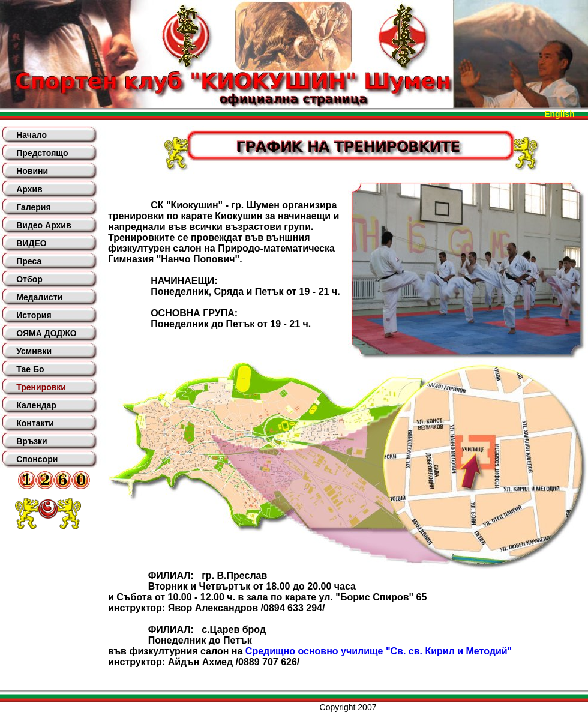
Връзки (31, 441)
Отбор (29, 279)
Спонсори (37, 459)
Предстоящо (42, 153)
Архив (29, 189)
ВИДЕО (31, 243)
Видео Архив (43, 225)
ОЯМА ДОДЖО (46, 333)
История (34, 315)
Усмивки (34, 351)
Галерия (33, 207)
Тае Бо (30, 369)
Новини (32, 171)
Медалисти (39, 297)
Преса (29, 261)
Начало (31, 135)
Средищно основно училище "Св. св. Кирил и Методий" (379, 651)
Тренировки (41, 387)
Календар (36, 405)
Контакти (35, 423)
